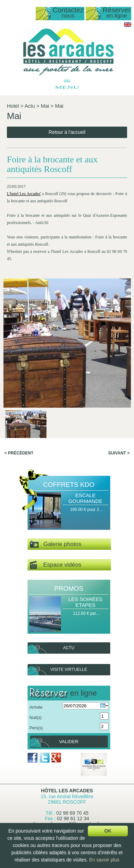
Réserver (117, 13)
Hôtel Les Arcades (67, 791)
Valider (69, 742)
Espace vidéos (55, 565)
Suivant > (119, 453)
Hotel (13, 106)
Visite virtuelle (69, 669)
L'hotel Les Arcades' (24, 194)
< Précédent (19, 453)
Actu (30, 106)
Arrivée (36, 707)
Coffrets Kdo (69, 485)
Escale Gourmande (85, 498)
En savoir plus (104, 860)
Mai (45, 106)
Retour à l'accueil (67, 132)
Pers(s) (36, 728)
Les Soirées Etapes (85, 602)
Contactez (68, 13)
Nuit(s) (36, 718)
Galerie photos (56, 544)
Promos (69, 588)
